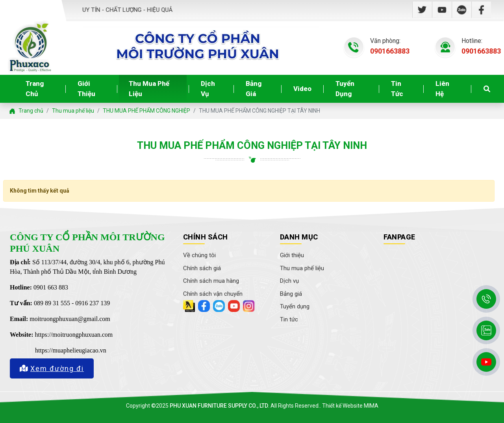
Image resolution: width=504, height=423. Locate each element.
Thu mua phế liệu (149, 89)
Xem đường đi (52, 368)
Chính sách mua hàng (211, 281)
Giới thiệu (86, 89)
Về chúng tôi (199, 255)
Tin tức (397, 89)
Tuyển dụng (345, 89)
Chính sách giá (202, 268)
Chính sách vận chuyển (213, 294)
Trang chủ (35, 89)
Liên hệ (442, 89)
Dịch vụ (208, 89)
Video (302, 89)
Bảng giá (254, 89)
